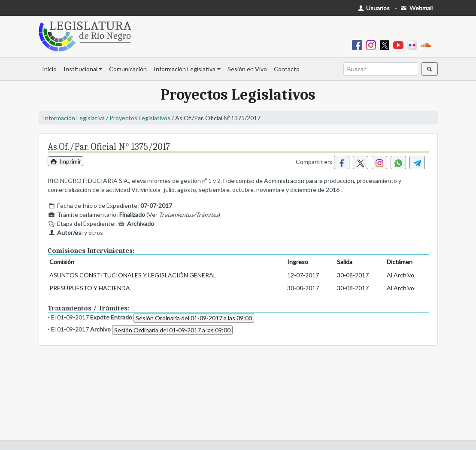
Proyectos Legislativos (140, 118)
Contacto (287, 69)
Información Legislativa (185, 69)
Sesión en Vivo (247, 69)
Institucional (80, 69)
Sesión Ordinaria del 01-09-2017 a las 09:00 (194, 318)
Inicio (49, 69)
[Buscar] (381, 69)
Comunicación (128, 69)
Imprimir (66, 161)
